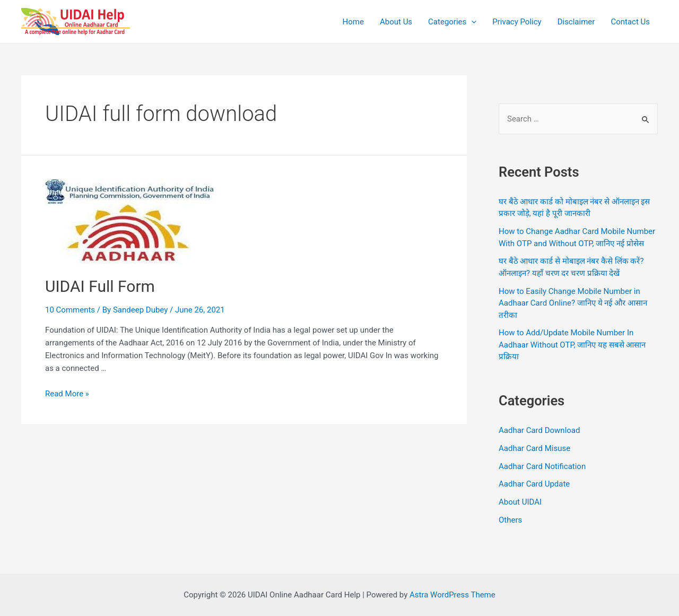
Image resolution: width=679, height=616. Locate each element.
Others (510, 520)
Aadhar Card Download (539, 430)
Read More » (67, 394)
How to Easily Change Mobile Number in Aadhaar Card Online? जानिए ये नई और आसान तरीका (573, 303)
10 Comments (70, 310)
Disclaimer (576, 22)
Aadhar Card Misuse (534, 448)
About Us (396, 22)
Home (353, 22)
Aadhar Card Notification (542, 466)
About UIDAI (520, 502)
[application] (471, 22)
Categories (452, 22)
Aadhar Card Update (534, 484)
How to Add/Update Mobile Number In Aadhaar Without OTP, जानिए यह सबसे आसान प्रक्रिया (572, 345)
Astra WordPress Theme (452, 595)
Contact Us (630, 22)
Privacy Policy (517, 22)
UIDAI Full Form (100, 286)
